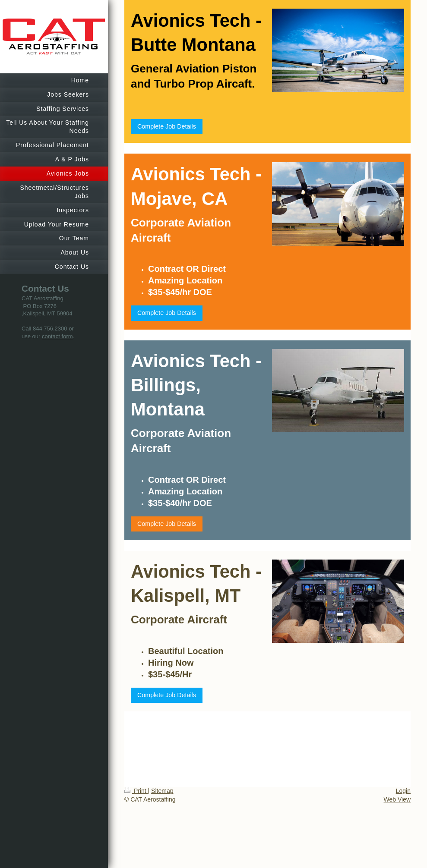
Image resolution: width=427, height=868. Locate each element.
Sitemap (162, 791)
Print (136, 791)
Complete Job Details (167, 126)
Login (403, 791)
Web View (397, 799)
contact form (57, 336)
